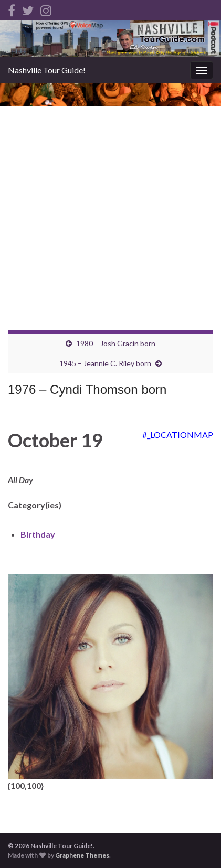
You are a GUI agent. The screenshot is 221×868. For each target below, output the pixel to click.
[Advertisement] (110, 199)
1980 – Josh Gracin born (116, 343)
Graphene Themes (82, 855)
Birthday (38, 534)
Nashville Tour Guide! (47, 70)
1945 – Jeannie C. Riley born (105, 363)
